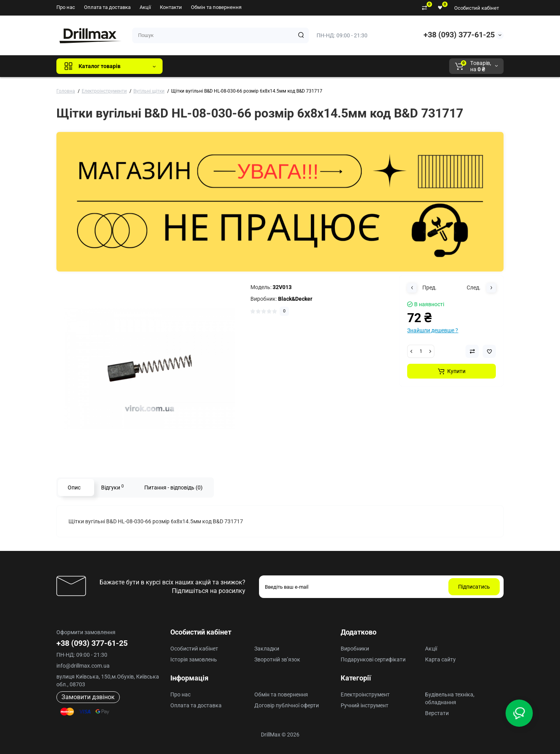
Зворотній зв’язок (277, 659)
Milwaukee (331, 66)
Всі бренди (190, 66)
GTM (220, 66)
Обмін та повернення (216, 7)
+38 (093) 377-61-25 (459, 35)
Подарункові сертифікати (373, 659)
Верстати (437, 713)
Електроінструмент (365, 694)
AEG (301, 66)
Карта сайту (440, 659)
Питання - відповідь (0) (173, 487)
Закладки (267, 649)
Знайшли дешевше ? (433, 330)
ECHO (277, 66)
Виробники (355, 649)
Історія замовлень (194, 659)
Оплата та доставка (107, 7)
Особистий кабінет (477, 8)
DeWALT (248, 66)
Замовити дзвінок (88, 697)
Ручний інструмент (365, 705)
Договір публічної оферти (287, 705)
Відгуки (112, 487)
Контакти (171, 7)
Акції (145, 7)
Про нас (66, 7)
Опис (74, 487)
